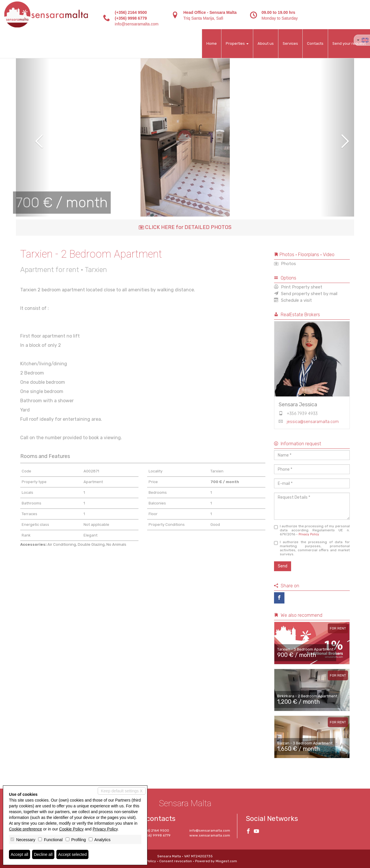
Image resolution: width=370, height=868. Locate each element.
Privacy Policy (309, 534)
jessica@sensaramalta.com (313, 422)
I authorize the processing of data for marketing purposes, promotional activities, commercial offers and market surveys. (312, 548)
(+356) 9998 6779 (131, 18)
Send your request (349, 43)
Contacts (315, 43)
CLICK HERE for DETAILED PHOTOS (185, 227)
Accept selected (72, 854)
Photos (285, 264)
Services (290, 43)
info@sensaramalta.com (137, 24)
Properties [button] (237, 43)
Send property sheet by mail (306, 294)
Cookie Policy (72, 829)
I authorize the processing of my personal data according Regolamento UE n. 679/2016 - (312, 530)
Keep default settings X (122, 791)
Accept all (20, 854)
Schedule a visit (293, 300)
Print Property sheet (298, 287)
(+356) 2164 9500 (131, 12)
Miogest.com (226, 861)
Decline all (43, 854)
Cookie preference (25, 829)
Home (212, 43)
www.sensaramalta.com (210, 835)
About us (266, 43)
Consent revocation (176, 861)
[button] (33, 137)
